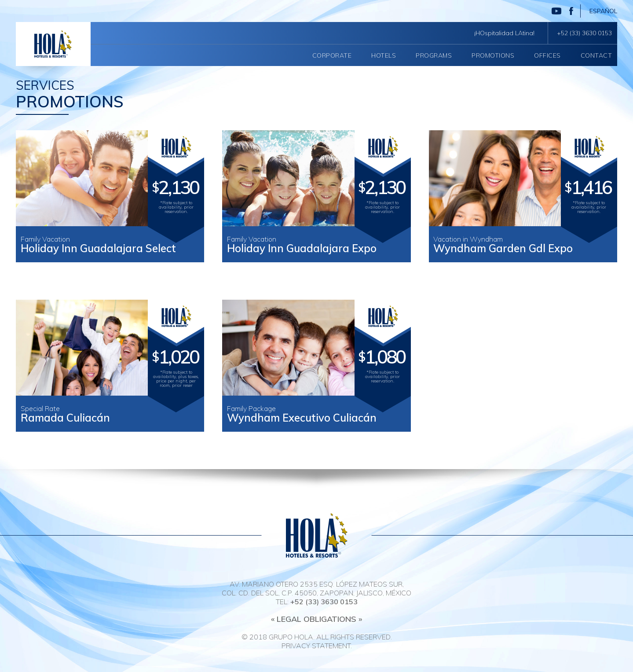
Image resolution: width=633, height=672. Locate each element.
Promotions (493, 55)
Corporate (332, 55)
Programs (434, 55)
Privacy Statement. (317, 646)
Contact (596, 55)
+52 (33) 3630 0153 (584, 33)
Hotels (384, 55)
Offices (547, 55)
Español (603, 11)
